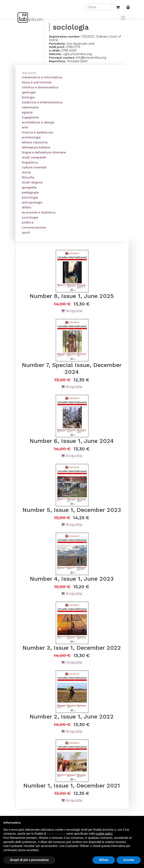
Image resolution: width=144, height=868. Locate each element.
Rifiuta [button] (104, 860)
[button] (139, 823)
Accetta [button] (129, 860)
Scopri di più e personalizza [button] (29, 860)
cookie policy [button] (104, 834)
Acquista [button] (72, 311)
